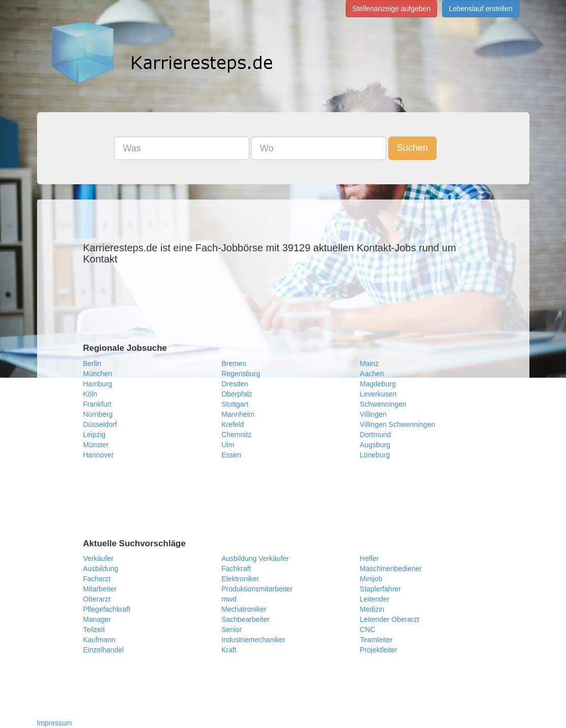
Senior (231, 630)
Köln (90, 394)
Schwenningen (383, 404)
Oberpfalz (237, 394)
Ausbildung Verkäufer (255, 558)
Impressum (55, 723)
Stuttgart (235, 404)
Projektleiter (379, 650)
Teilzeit (94, 630)
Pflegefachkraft (107, 609)
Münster (96, 445)
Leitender (375, 599)
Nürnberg (98, 414)
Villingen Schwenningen (397, 424)
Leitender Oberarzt (390, 619)
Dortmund (375, 435)
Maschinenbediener (391, 569)
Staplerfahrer (380, 589)
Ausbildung (101, 569)
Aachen (372, 374)
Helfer (369, 558)
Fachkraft (236, 569)
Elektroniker (240, 579)
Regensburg (241, 374)
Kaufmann (99, 640)
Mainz (369, 363)
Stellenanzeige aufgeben (391, 9)
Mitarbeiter (100, 589)
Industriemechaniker (253, 640)
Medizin (372, 609)
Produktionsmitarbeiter (257, 589)
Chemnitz (236, 435)
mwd (229, 599)
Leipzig (94, 435)
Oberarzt (97, 599)
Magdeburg (378, 384)
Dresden (235, 384)
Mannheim (238, 414)
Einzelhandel (104, 650)
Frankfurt (97, 404)
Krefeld (232, 424)
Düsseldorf (100, 424)
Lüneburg (375, 455)
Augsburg (375, 445)
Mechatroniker (244, 609)
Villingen (373, 414)
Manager (97, 619)
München (98, 374)
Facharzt (97, 579)
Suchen (412, 148)
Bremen (234, 363)
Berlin (92, 363)
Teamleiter (376, 640)
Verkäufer (98, 558)
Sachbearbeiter (245, 619)
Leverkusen (378, 394)
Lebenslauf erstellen (480, 9)
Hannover (99, 455)
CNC (368, 630)
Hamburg (98, 384)
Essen (231, 455)
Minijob (371, 579)
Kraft (229, 650)
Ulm (228, 445)
